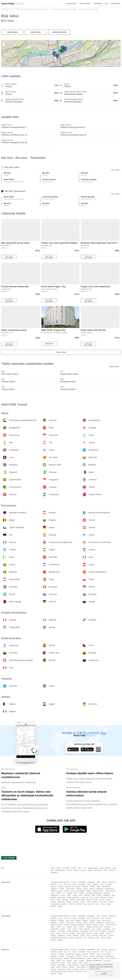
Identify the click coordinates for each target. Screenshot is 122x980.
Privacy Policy (95, 969)
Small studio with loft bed (93, 330)
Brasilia (71, 904)
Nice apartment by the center (16, 243)
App (106, 3)
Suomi (76, 893)
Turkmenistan (70, 889)
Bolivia (83, 902)
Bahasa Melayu (93, 868)
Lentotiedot (98, 3)
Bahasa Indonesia (105, 868)
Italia (93, 895)
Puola (97, 897)
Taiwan (85, 889)
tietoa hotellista (85, 3)
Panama (53, 902)
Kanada (102, 900)
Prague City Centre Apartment (95, 287)
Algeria (103, 904)
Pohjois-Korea (109, 889)
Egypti (109, 904)
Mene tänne (36, 32)
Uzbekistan (100, 889)
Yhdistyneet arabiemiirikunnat (60, 882)
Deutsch (76, 870)
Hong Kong (112, 882)
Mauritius (54, 906)
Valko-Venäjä (81, 900)
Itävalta (66, 891)
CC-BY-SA (117, 66)
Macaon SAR (70, 887)
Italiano (90, 870)
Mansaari (87, 895)
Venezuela (78, 904)
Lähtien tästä (12, 32)
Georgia (104, 882)
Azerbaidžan (82, 882)
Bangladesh (91, 882)
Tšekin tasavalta (111, 891)
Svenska (112, 870)
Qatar (99, 887)
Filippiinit (85, 887)
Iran (70, 884)
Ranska (82, 893)
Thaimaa (62, 889)
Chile (88, 902)
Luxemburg (106, 895)
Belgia (89, 891)
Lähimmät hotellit (59, 32)
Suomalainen (98, 870)
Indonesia (54, 884)
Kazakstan (96, 884)
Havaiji (69, 902)
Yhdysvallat (61, 902)
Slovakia (72, 900)
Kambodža (82, 884)
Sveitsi (102, 891)
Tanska (59, 893)
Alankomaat (84, 897)
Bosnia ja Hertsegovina (78, 891)
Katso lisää (116, 170)
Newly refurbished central (14, 330)
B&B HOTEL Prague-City (53, 330)
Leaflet (92, 66)
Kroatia (75, 895)
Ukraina (89, 900)
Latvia (113, 895)
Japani (75, 884)
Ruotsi (59, 900)
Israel (60, 884)
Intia (65, 884)
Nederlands (54, 873)
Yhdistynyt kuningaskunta (94, 893)
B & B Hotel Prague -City (53, 287)
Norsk (106, 870)
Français (69, 870)
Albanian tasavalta (56, 891)
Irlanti (81, 895)
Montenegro (61, 897)
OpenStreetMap (101, 66)
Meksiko (108, 900)
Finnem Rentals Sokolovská (15, 287)
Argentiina (76, 902)
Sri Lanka (108, 884)
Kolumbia (95, 902)
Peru (85, 904)
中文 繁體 (66, 868)
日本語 (53, 868)
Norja (92, 897)
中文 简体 (73, 868)
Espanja (69, 893)
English (59, 868)
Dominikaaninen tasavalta (59, 904)
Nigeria (60, 906)
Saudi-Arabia (106, 887)
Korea (89, 884)
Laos (102, 884)
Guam (97, 904)
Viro (64, 893)
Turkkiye (79, 889)
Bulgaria (95, 891)
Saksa (53, 893)
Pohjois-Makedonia (73, 897)
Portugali (103, 897)
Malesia (78, 887)
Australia (91, 904)
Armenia (74, 882)
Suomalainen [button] (116, 3)
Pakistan (92, 887)
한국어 (80, 868)
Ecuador (111, 902)
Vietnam (92, 889)
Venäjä (95, 900)
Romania (111, 897)
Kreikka (63, 895)
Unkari (69, 895)
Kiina (98, 882)
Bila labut (10, 16)
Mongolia (61, 887)
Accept (104, 973)
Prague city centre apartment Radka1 (60, 243)
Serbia (53, 900)
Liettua (99, 895)
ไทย (85, 868)
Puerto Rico (103, 902)
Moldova (53, 897)
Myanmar (54, 887)
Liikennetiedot (71, 3)
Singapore (54, 889)
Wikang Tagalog (60, 870)
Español (83, 870)
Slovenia (65, 900)
